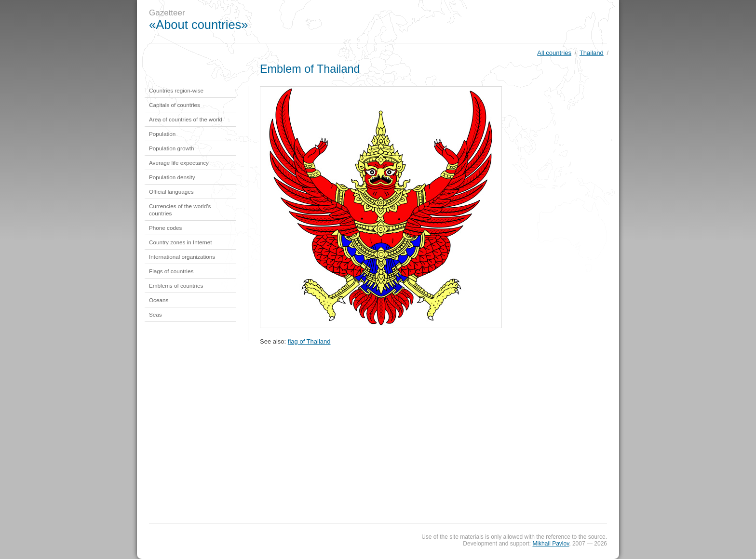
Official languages (171, 192)
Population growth (172, 148)
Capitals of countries (175, 105)
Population (162, 134)
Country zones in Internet (181, 242)
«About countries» (199, 25)
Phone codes (165, 228)
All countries (554, 53)
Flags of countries (171, 271)
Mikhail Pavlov (551, 544)
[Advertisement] (443, 22)
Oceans (159, 300)
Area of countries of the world (186, 119)
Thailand (592, 53)
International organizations (182, 257)
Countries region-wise (176, 90)
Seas (155, 314)
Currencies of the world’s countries (180, 210)
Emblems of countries (176, 286)
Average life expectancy (179, 163)
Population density (172, 177)
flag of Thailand (309, 341)
